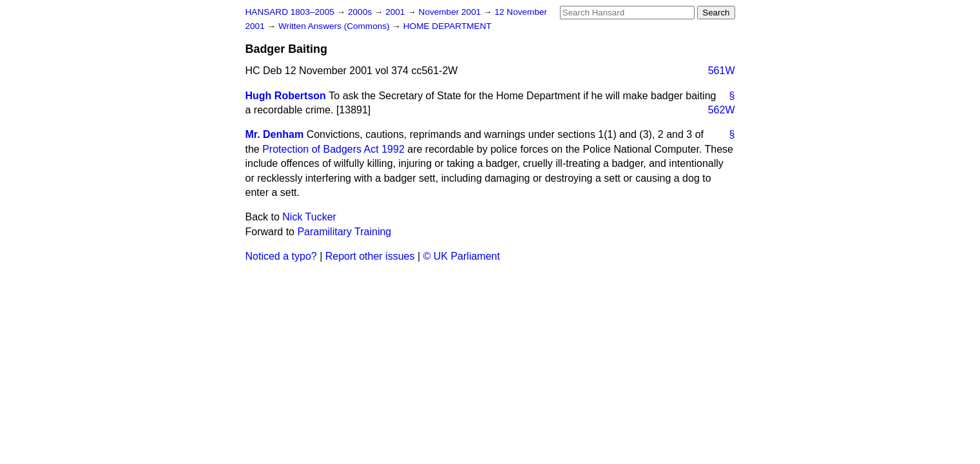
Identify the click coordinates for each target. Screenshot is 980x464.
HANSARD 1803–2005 (290, 12)
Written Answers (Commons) (335, 26)
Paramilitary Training (344, 232)
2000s (361, 12)
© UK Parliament (462, 256)
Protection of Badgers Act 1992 (333, 149)
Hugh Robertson (286, 96)
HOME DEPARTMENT (447, 26)
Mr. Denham (275, 134)
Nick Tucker (309, 217)
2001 (396, 12)
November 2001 (451, 12)
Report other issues (370, 256)
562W (722, 110)
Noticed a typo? (281, 256)
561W (722, 71)
